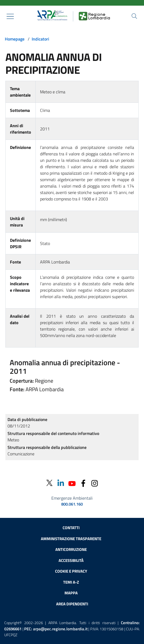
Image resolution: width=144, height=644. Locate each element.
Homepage (15, 39)
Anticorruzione (71, 549)
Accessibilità (71, 560)
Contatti (71, 528)
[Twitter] (49, 483)
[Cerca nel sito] (134, 16)
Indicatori (40, 39)
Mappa (71, 593)
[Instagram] (95, 483)
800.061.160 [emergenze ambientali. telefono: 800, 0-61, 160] (72, 504)
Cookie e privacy (71, 571)
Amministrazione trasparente (71, 539)
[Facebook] (83, 483)
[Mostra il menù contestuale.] (10, 16)
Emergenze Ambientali (72, 498)
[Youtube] (72, 483)
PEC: (56, 629)
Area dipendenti (72, 604)
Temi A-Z (71, 582)
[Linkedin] (61, 483)
